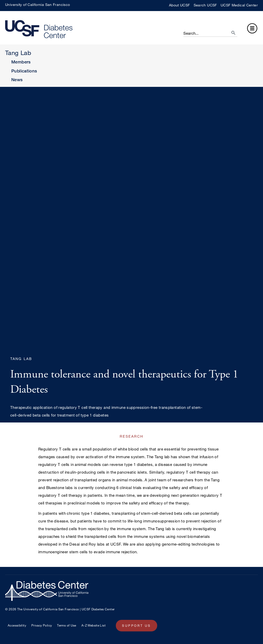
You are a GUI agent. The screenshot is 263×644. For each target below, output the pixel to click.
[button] (252, 29)
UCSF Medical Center (239, 5)
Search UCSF (205, 5)
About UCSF (180, 5)
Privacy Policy (42, 625)
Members (21, 62)
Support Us (137, 625)
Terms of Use (67, 625)
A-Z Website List (93, 625)
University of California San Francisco (37, 4)
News (17, 80)
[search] (229, 31)
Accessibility (17, 625)
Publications (24, 71)
